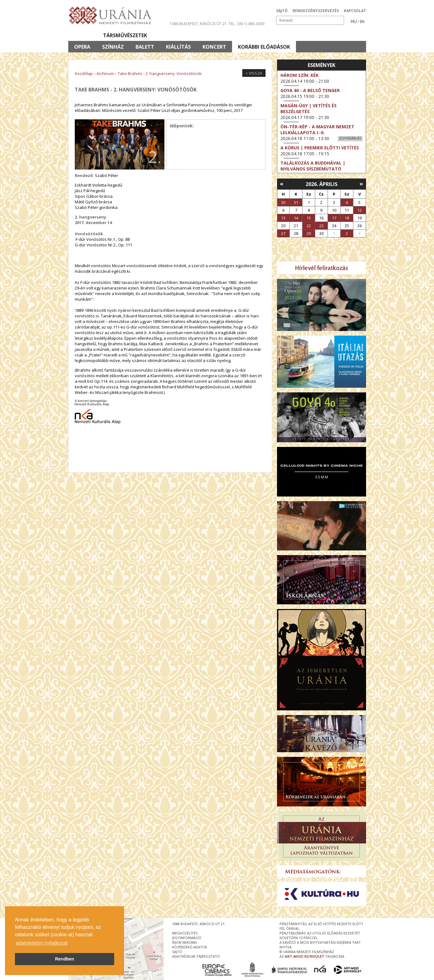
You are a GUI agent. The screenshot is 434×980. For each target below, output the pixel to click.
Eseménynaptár (282, 35)
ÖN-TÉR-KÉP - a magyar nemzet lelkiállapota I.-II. (317, 130)
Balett (145, 47)
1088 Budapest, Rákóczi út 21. (199, 24)
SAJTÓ (282, 11)
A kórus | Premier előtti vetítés (320, 148)
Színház (113, 47)
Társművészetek (125, 35)
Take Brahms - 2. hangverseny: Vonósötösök (160, 73)
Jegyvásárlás (350, 138)
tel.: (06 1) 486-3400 (246, 24)
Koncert (214, 47)
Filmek (83, 35)
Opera (82, 47)
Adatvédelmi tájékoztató (196, 956)
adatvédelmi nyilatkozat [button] (42, 943)
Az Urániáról (177, 35)
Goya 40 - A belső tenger (310, 90)
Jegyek (324, 35)
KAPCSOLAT (355, 11)
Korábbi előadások (264, 47)
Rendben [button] (65, 959)
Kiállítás (178, 47)
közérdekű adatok (190, 947)
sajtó (177, 952)
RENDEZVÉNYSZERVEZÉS (316, 11)
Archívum (105, 73)
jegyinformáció (187, 938)
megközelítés (185, 933)
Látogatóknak (228, 35)
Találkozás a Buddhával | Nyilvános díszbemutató (313, 166)
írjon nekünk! (185, 942)
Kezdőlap (84, 73)
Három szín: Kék (300, 75)
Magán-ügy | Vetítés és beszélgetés (309, 108)
